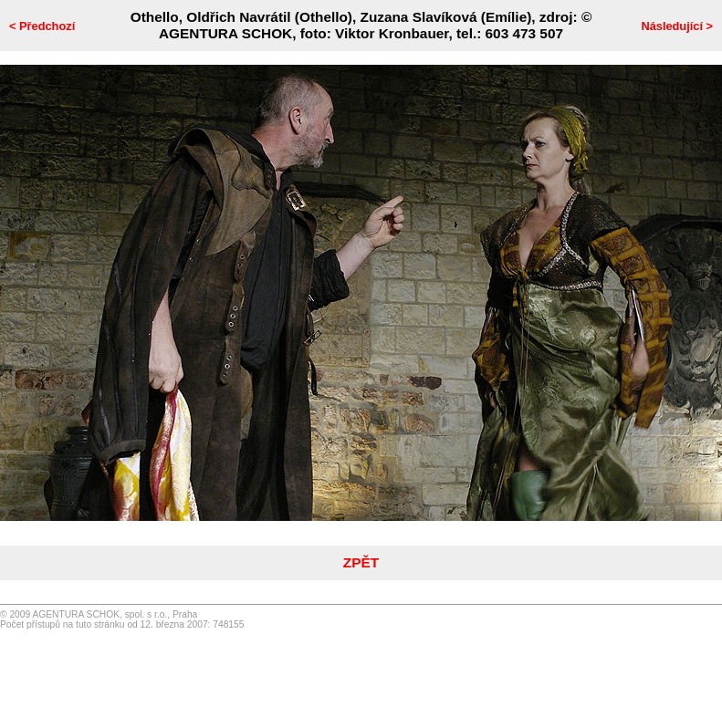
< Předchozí (42, 26)
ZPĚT (361, 562)
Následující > (677, 26)
